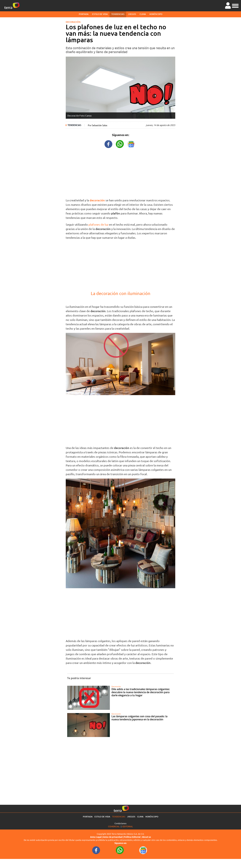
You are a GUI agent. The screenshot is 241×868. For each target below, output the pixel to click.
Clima (143, 14)
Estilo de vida (100, 14)
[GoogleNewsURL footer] (143, 850)
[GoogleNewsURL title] (131, 144)
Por (98, 125)
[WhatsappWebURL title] (120, 144)
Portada (84, 14)
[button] (235, 5)
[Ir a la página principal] (12, 6)
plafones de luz (99, 224)
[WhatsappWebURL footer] (120, 850)
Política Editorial (132, 837)
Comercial (114, 826)
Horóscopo (156, 14)
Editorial (128, 826)
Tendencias (118, 14)
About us (146, 837)
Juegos (132, 14)
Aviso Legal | (97, 837)
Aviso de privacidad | (113, 837)
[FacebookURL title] (109, 144)
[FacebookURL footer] (96, 850)
